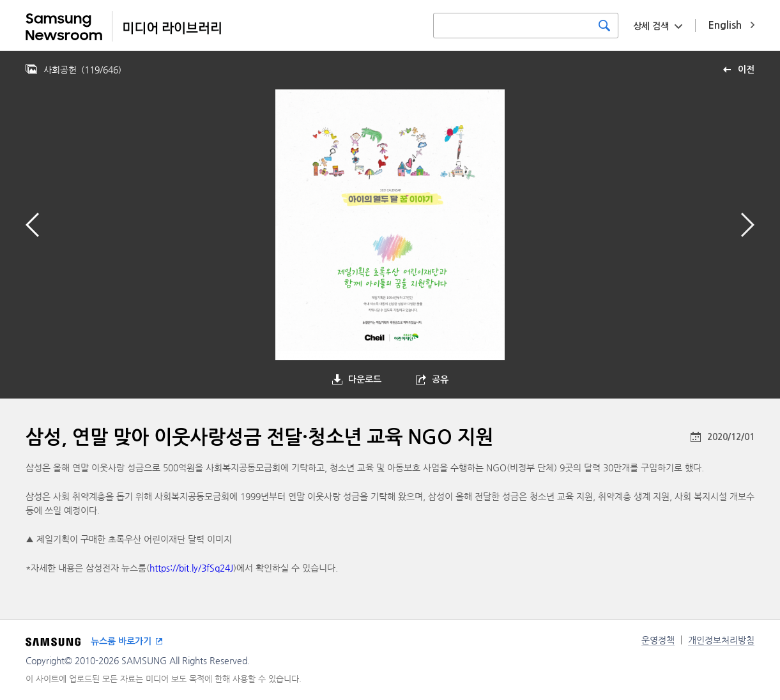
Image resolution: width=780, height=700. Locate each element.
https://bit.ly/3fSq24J (191, 568)
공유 (440, 379)
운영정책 (658, 640)
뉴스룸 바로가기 (121, 641)
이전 (746, 70)
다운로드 (365, 379)
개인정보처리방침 (721, 640)
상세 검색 (651, 26)
